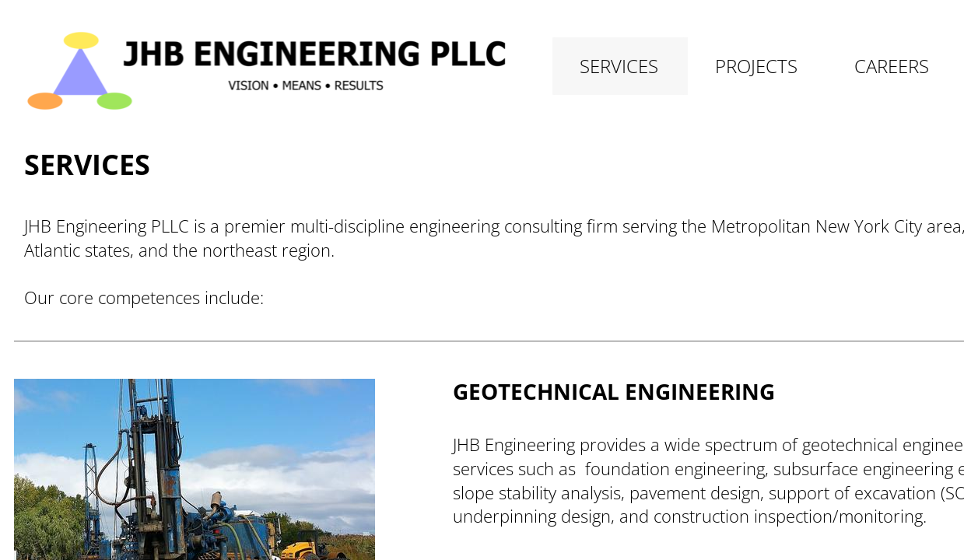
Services (619, 66)
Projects (756, 66)
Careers (892, 66)
